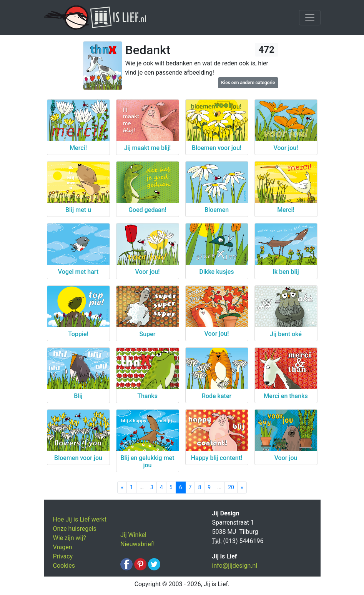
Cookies (64, 566)
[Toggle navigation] (310, 18)
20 (231, 487)
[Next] (242, 487)
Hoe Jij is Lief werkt (80, 519)
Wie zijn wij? (70, 538)
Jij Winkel (133, 535)
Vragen (63, 547)
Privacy (63, 556)
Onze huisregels (75, 529)
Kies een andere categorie (248, 83)
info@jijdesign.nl (235, 566)
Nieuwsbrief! (137, 544)
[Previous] (122, 487)
